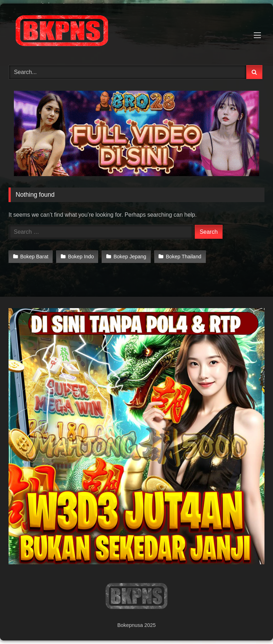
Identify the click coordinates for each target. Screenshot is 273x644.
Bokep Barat (34, 257)
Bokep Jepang (130, 257)
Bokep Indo (81, 257)
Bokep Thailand (183, 257)
